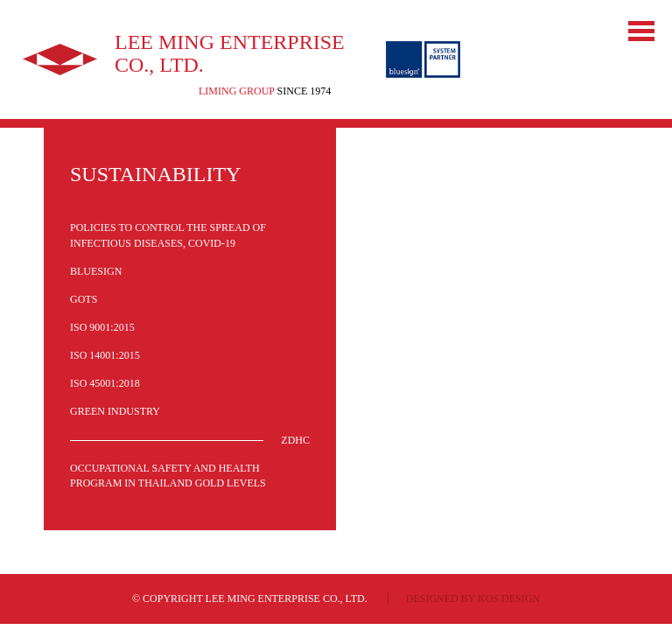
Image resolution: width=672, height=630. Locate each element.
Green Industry (115, 411)
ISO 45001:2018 (105, 383)
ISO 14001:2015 (105, 355)
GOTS (84, 299)
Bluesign (96, 271)
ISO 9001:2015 (102, 327)
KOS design (509, 598)
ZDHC (295, 440)
